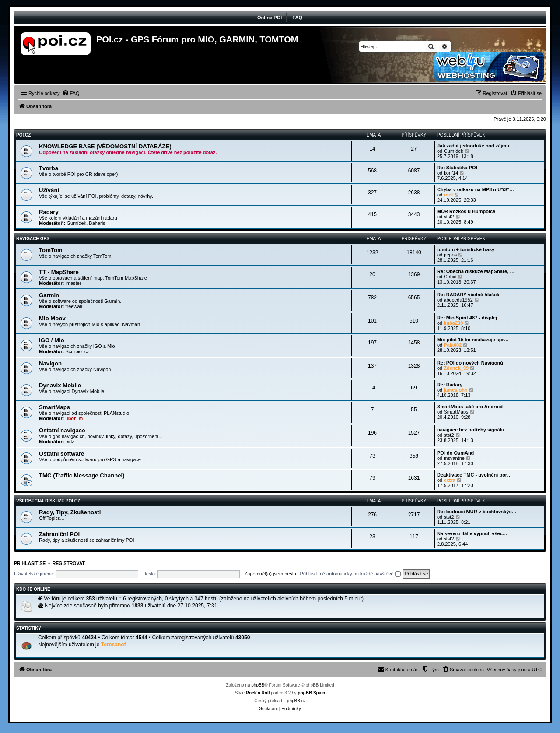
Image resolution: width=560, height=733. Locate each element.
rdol (448, 195)
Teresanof (114, 645)
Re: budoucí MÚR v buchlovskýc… (477, 512)
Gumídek (453, 151)
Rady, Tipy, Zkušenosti (70, 512)
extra (449, 480)
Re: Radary (450, 385)
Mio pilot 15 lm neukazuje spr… (473, 340)
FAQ (297, 18)
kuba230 (453, 323)
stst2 (449, 217)
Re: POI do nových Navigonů (470, 363)
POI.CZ (23, 135)
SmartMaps (54, 407)
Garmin (49, 295)
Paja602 (453, 345)
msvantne (454, 458)
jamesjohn (455, 390)
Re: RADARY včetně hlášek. (469, 295)
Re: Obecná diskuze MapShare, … (476, 271)
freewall (74, 306)
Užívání (49, 190)
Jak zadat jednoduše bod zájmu (473, 146)
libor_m (74, 418)
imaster (73, 283)
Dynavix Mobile (60, 385)
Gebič (450, 277)
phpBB (258, 685)
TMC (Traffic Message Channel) (82, 475)
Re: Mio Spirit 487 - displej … (470, 318)
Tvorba (49, 168)
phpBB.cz (296, 701)
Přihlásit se (30, 563)
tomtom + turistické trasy (466, 249)
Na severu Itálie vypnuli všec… (472, 533)
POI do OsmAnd (455, 453)
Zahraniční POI (59, 534)
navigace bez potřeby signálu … (474, 430)
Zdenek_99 (456, 368)
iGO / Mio (52, 340)
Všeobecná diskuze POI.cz (48, 501)
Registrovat (69, 563)
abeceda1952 (458, 300)
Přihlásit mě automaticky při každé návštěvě (350, 574)
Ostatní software (61, 454)
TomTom (51, 250)
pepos (450, 255)
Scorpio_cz (77, 351)
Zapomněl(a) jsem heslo (270, 574)
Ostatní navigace (62, 430)
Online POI (269, 18)
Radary (49, 212)
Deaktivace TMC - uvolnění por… (474, 475)
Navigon (50, 363)
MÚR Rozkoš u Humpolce (466, 211)
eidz (70, 442)
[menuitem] (71, 93)
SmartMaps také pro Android (470, 407)
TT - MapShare (59, 272)
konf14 (451, 173)
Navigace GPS (33, 239)
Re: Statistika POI (457, 168)
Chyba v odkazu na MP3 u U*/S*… (476, 189)
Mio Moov (52, 318)
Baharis (97, 223)
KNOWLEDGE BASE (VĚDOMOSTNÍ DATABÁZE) (105, 146)
